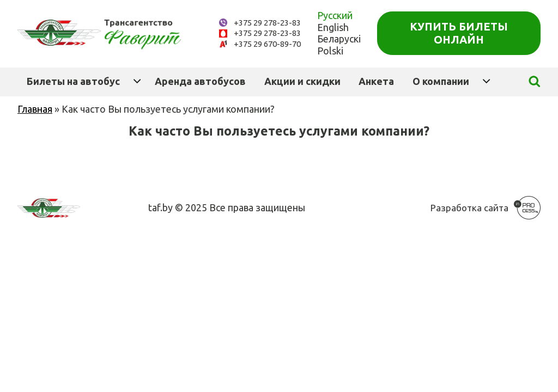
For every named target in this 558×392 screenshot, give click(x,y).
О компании (441, 81)
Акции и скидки (302, 81)
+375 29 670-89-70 (267, 44)
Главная (35, 109)
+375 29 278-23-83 (267, 23)
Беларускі (339, 39)
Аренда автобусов (200, 81)
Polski (330, 51)
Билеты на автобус (73, 81)
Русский (335, 15)
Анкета (376, 81)
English (333, 27)
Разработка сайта (469, 208)
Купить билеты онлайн (459, 33)
